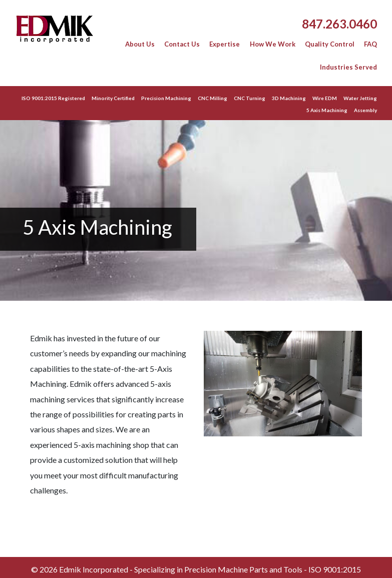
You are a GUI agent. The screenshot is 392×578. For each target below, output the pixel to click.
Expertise (225, 44)
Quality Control (330, 44)
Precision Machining (166, 98)
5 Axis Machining (327, 110)
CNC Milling (213, 98)
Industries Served (348, 67)
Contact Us (182, 44)
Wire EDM (325, 98)
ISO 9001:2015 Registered (53, 98)
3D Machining (289, 98)
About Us (140, 44)
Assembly (365, 110)
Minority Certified (113, 98)
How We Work (273, 44)
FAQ (370, 44)
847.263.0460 (339, 24)
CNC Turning (250, 98)
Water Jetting (360, 98)
